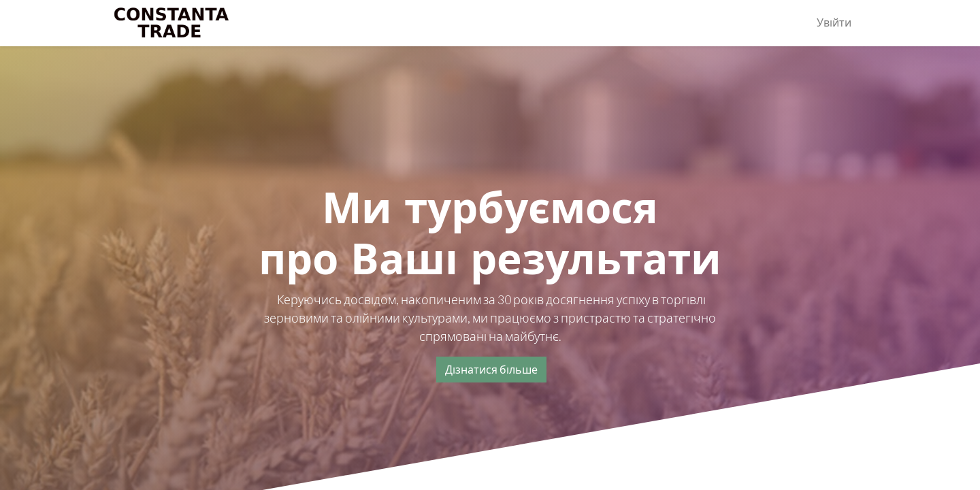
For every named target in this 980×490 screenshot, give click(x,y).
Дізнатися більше (491, 369)
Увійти (834, 23)
